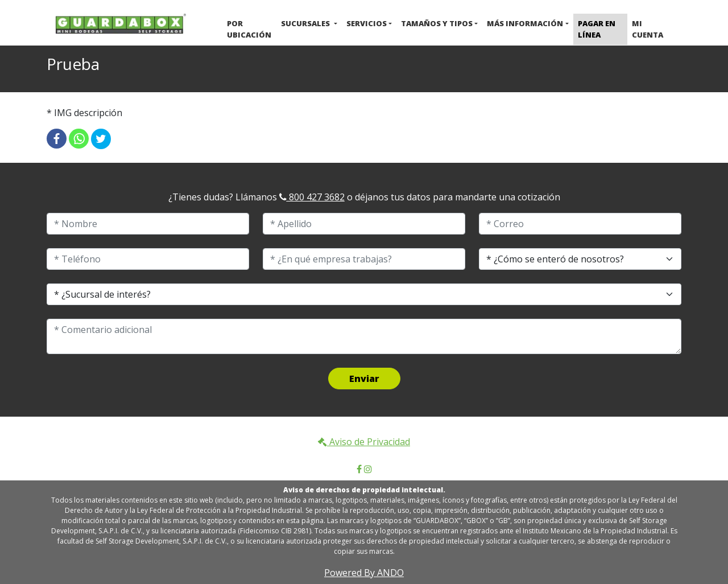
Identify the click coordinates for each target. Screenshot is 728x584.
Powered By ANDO (364, 573)
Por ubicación (249, 29)
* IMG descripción (84, 113)
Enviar (364, 379)
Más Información (525, 23)
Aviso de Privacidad (364, 442)
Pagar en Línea (597, 29)
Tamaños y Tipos (437, 23)
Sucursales (306, 23)
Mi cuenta (648, 29)
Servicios (367, 23)
